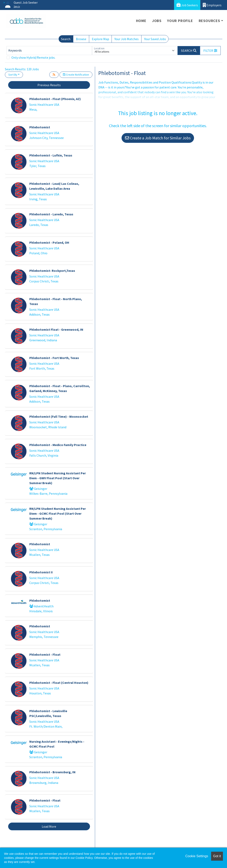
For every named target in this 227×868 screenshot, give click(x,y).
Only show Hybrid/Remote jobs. (33, 57)
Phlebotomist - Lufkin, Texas (51, 155)
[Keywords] (49, 51)
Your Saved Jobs (155, 39)
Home (141, 21)
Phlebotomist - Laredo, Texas (51, 214)
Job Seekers (187, 5)
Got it (217, 856)
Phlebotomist (40, 127)
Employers (212, 5)
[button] (210, 51)
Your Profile (180, 21)
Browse (81, 39)
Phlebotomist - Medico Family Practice (58, 445)
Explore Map (100, 39)
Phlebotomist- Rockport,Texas (52, 271)
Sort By (13, 75)
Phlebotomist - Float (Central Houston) (59, 683)
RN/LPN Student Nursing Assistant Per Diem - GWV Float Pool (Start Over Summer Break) (58, 478)
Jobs (157, 21)
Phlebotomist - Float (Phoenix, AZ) (55, 99)
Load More (49, 826)
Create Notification (76, 75)
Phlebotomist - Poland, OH (49, 242)
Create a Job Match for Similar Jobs (158, 138)
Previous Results (49, 85)
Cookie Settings (197, 856)
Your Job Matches (127, 39)
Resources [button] (209, 21)
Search (66, 39)
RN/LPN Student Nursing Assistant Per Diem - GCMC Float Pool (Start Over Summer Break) (58, 513)
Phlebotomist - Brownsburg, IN (52, 772)
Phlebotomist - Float (45, 654)
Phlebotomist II (41, 572)
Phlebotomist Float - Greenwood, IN (56, 329)
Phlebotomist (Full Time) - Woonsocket (59, 416)
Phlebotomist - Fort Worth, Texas (54, 358)
